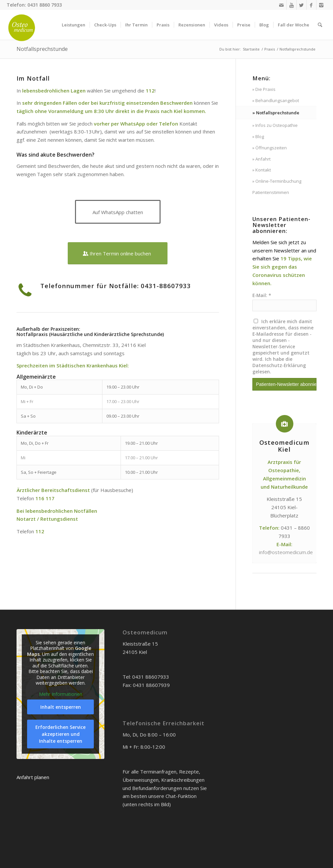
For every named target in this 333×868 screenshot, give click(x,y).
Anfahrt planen (33, 777)
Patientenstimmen (271, 192)
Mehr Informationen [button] (61, 694)
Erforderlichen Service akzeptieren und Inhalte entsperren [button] (60, 734)
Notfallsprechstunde (42, 49)
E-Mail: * (262, 295)
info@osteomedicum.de (286, 552)
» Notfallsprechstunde (276, 113)
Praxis (270, 49)
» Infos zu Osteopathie (275, 125)
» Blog (258, 136)
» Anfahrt (261, 159)
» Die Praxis (264, 89)
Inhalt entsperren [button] (61, 707)
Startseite (251, 49)
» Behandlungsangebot (276, 100)
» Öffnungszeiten (270, 148)
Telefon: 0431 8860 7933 (34, 5)
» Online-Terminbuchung (277, 181)
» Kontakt (262, 170)
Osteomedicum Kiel (284, 446)
